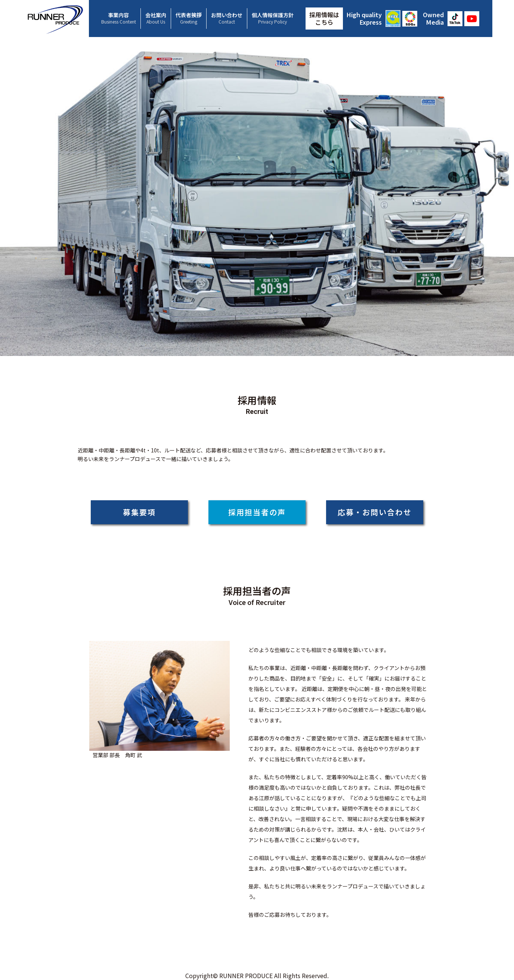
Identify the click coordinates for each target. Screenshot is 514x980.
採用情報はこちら (324, 18)
